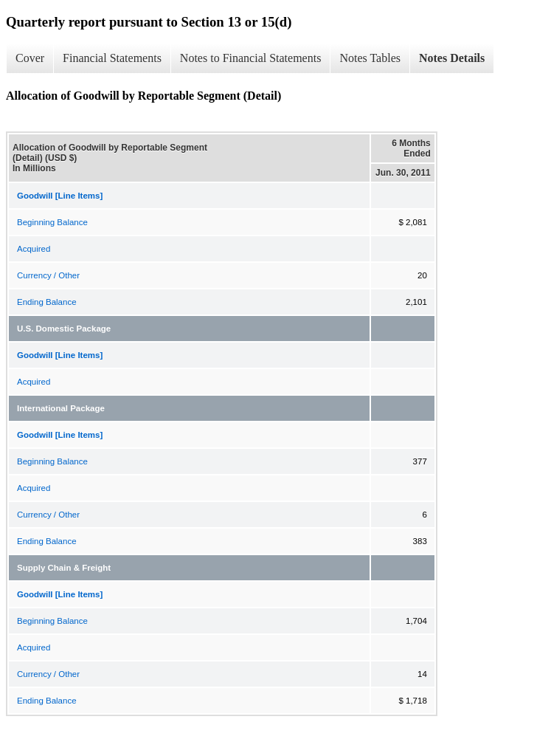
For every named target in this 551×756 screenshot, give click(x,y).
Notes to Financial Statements (251, 58)
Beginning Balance (52, 222)
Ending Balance (47, 302)
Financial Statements (112, 58)
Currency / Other (48, 275)
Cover (30, 58)
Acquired (34, 249)
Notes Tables (370, 58)
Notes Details (452, 58)
